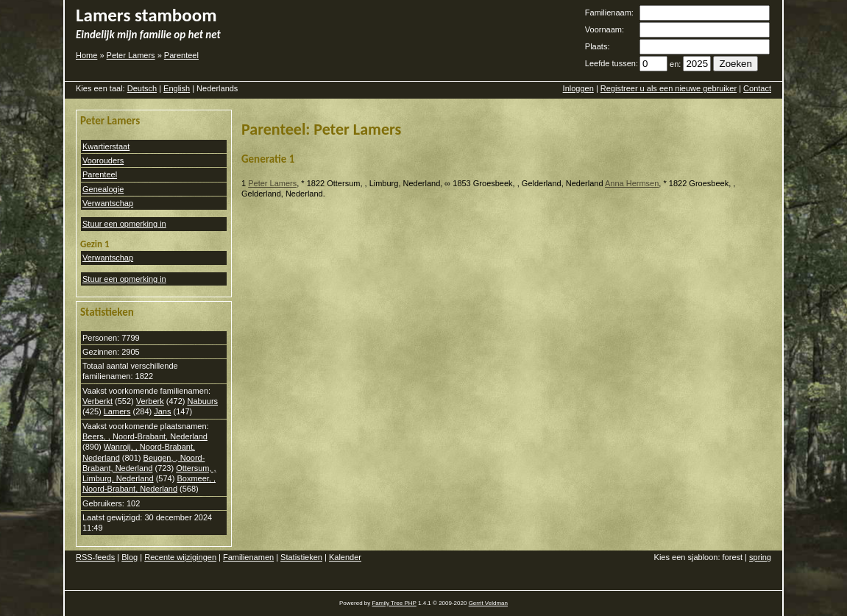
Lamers (117, 411)
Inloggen (578, 88)
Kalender (345, 557)
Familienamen (248, 557)
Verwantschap (108, 203)
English (177, 88)
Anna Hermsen (632, 183)
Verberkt (98, 401)
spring (760, 557)
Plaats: (598, 46)
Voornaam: (605, 29)
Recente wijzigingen (180, 557)
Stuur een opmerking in (124, 224)
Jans (162, 411)
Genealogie (103, 189)
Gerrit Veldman (488, 603)
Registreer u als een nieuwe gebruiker (669, 88)
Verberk (150, 401)
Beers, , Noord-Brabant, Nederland (145, 436)
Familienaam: (609, 13)
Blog (130, 557)
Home (86, 55)
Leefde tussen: (612, 63)
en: (675, 64)
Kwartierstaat (106, 146)
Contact (757, 88)
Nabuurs (202, 401)
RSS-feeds (95, 557)
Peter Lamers (131, 55)
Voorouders (103, 160)
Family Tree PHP (394, 603)
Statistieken (301, 557)
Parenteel (181, 55)
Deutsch (142, 88)
